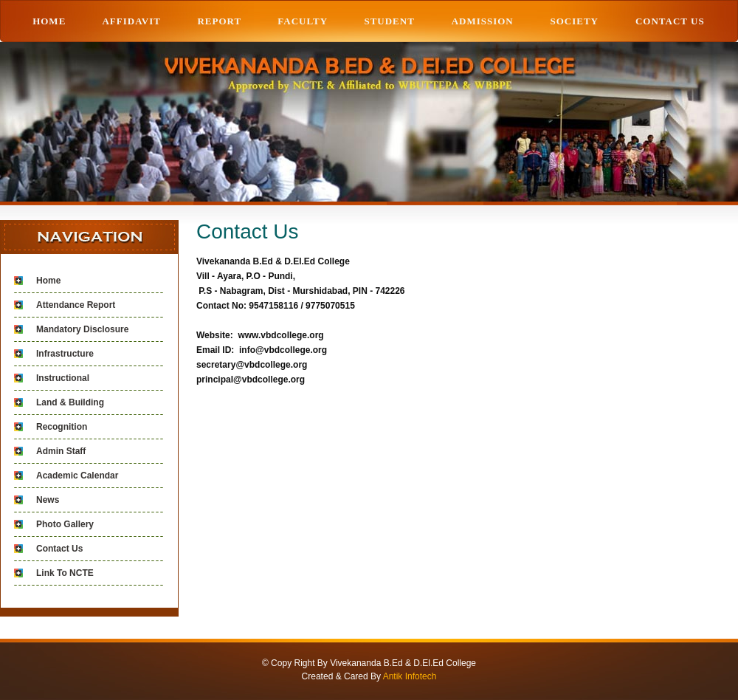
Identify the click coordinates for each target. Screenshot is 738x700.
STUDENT (389, 21)
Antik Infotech (410, 676)
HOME (49, 21)
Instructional (63, 378)
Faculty (303, 21)
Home (48, 281)
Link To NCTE (65, 573)
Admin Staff (61, 451)
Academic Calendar (77, 476)
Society (574, 21)
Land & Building (70, 402)
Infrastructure (65, 354)
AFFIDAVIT (131, 21)
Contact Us (670, 21)
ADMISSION (483, 21)
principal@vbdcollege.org (251, 380)
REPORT (219, 21)
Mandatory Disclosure (82, 329)
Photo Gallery (65, 524)
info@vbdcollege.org (283, 350)
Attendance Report (76, 305)
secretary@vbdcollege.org (252, 365)
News (48, 500)
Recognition (62, 427)
